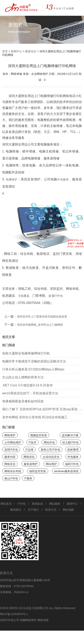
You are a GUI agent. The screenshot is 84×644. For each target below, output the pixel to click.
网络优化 (29, 457)
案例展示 (16, 510)
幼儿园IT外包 (70, 442)
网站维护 (51, 464)
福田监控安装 (38, 471)
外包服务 (63, 179)
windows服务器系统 (66, 471)
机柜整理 (73, 450)
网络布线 (43, 620)
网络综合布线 (13, 471)
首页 (5, 51)
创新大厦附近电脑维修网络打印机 (26, 353)
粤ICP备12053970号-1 (14, 614)
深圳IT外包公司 (10, 620)
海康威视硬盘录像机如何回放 (23, 401)
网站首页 (6, 504)
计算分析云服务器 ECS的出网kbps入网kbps (33, 369)
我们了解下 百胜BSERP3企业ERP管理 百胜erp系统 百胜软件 (42, 410)
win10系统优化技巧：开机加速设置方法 (30, 393)
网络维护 (10, 435)
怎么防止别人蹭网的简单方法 (23, 377)
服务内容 (10, 457)
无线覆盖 (24, 296)
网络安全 (10, 464)
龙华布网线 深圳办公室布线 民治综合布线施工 (35, 417)
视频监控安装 (39, 435)
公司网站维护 (13, 442)
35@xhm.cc (21, 592)
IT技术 (32, 442)
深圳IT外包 (11, 450)
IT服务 (28, 478)
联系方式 (51, 510)
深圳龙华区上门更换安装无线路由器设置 (42, 317)
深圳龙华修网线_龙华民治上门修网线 (40, 325)
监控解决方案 (70, 435)
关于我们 (33, 510)
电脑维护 (12, 179)
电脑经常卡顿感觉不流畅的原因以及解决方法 (34, 361)
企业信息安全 (51, 457)
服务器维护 (31, 464)
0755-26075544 (24, 586)
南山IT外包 (11, 478)
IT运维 (29, 450)
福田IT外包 (72, 464)
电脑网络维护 (28, 620)
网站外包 (49, 442)
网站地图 (68, 510)
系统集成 (37, 504)
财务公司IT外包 (50, 450)
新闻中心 (17, 51)
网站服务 (55, 504)
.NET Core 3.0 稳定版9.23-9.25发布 (27, 385)
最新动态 (31, 51)
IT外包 (59, 296)
